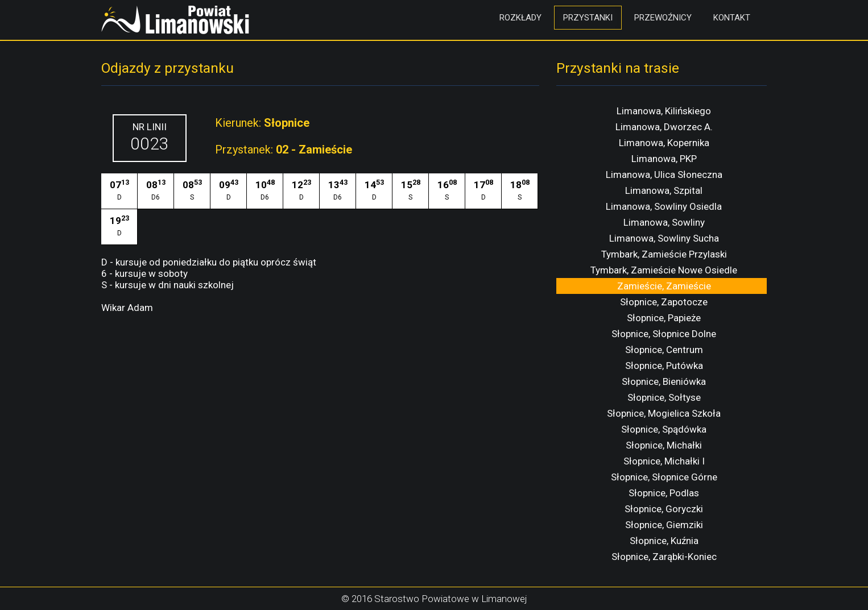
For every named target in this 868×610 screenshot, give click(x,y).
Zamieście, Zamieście (664, 286)
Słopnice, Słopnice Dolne (664, 334)
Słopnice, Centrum (664, 350)
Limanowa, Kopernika (664, 143)
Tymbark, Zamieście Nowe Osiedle (664, 270)
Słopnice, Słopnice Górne (664, 477)
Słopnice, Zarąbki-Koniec (664, 557)
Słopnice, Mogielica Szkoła (664, 413)
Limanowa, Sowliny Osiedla (664, 206)
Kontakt (732, 18)
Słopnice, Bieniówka (664, 381)
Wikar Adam (127, 308)
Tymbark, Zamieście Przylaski (664, 254)
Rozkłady (520, 18)
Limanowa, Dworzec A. (664, 127)
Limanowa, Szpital (664, 190)
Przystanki (588, 18)
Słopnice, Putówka (664, 366)
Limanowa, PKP (664, 159)
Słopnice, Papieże (664, 318)
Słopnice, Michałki (664, 445)
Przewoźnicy (663, 18)
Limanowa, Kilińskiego (664, 111)
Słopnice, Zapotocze (664, 302)
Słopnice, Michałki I (664, 461)
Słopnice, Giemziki (664, 525)
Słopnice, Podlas (664, 493)
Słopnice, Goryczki (664, 509)
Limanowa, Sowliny (664, 222)
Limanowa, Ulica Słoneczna (664, 175)
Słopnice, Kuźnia (664, 541)
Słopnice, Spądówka (664, 429)
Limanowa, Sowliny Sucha (664, 238)
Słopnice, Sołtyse (664, 397)
